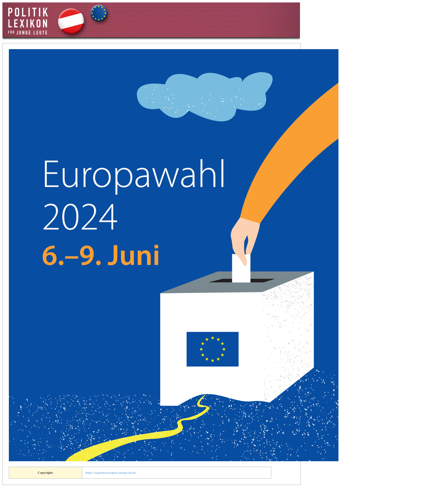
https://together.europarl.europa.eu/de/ (111, 473)
